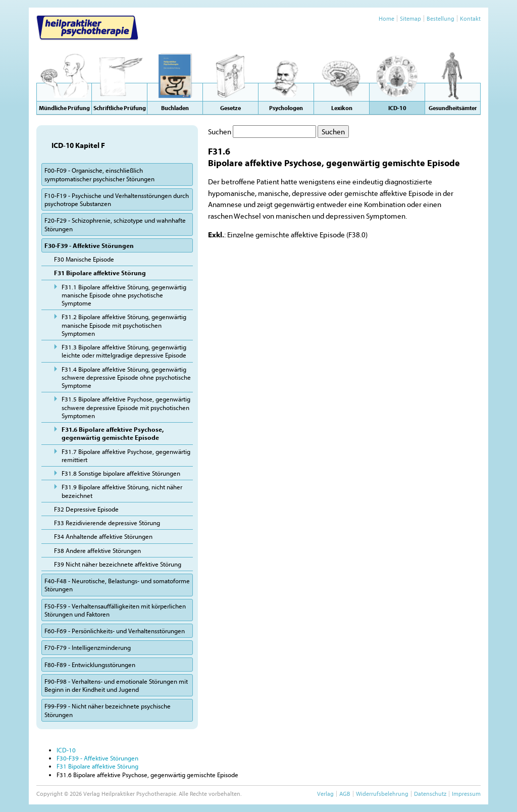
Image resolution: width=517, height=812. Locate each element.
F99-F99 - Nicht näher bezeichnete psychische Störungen (108, 710)
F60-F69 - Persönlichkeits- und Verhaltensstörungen (115, 631)
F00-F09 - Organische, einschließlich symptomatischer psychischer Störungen (99, 174)
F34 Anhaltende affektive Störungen (103, 536)
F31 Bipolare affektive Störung (100, 273)
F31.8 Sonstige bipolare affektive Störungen (121, 473)
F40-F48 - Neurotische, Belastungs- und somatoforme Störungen (117, 585)
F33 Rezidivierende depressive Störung (107, 523)
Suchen (220, 132)
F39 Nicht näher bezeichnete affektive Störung (118, 564)
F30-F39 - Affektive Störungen (89, 245)
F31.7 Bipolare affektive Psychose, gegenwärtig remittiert (126, 455)
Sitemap (410, 18)
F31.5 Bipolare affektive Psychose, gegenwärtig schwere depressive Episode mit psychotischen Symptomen (126, 407)
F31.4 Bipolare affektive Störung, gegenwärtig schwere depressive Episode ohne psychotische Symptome (126, 377)
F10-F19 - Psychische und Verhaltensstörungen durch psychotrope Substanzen (117, 199)
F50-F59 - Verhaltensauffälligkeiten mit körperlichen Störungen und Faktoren (115, 610)
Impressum (466, 794)
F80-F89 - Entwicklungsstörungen (90, 665)
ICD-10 (66, 750)
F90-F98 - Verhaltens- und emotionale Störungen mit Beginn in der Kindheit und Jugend (116, 685)
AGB (345, 794)
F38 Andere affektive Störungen (97, 550)
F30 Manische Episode (84, 259)
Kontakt (470, 18)
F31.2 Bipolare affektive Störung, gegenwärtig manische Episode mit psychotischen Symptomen (124, 325)
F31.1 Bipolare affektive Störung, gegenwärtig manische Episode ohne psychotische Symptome (124, 295)
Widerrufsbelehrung (382, 794)
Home (386, 18)
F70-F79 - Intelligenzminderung (88, 647)
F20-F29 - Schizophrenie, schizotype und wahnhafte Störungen (115, 224)
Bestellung (441, 18)
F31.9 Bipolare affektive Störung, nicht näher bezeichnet (122, 491)
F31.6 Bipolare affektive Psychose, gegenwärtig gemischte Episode (113, 433)
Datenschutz (430, 794)
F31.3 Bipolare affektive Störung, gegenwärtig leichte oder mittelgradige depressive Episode (124, 351)
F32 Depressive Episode (86, 509)
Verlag (325, 794)
